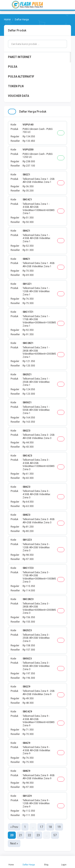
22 (29, 835)
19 (59, 827)
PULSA (13, 67)
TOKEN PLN (16, 86)
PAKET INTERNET (20, 57)
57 (55, 835)
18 (50, 827)
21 (21, 835)
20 (12, 835)
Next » (14, 843)
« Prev (14, 827)
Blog (46, 862)
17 (41, 827)
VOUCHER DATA (18, 96)
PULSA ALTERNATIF (21, 77)
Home (11, 862)
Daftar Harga (29, 862)
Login (64, 862)
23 (38, 835)
